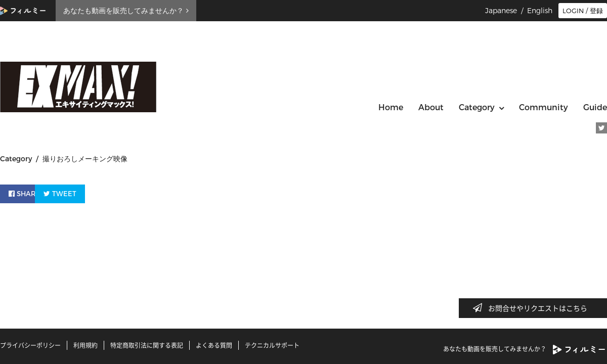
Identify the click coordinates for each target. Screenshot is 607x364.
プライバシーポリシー (30, 345)
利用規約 (85, 345)
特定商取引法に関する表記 (147, 345)
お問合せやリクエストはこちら (533, 308)
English (540, 11)
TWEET (87, 192)
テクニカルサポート (272, 345)
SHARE (27, 192)
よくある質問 (214, 345)
